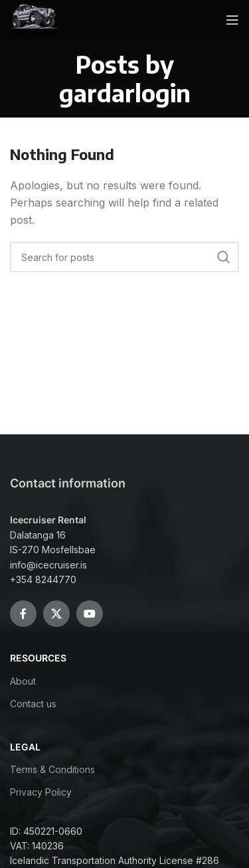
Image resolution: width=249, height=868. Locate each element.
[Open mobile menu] (232, 20)
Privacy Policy (41, 792)
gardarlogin (125, 93)
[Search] (124, 257)
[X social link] (56, 614)
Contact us (33, 704)
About (23, 681)
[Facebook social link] (23, 614)
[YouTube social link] (90, 614)
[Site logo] (35, 19)
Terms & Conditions (52, 769)
